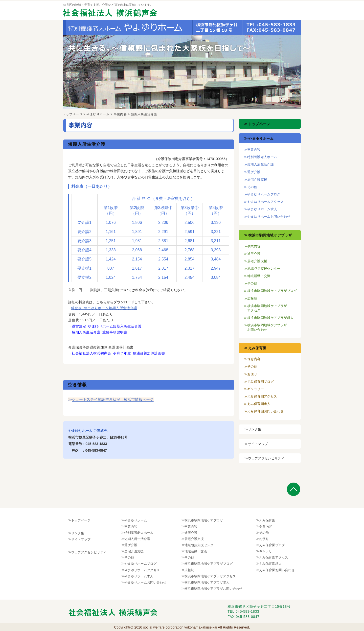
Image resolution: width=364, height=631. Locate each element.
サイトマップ (258, 444)
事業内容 (120, 114)
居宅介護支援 (257, 179)
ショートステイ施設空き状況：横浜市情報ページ (113, 399)
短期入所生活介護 (261, 164)
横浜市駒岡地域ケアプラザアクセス (210, 576)
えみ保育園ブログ (261, 382)
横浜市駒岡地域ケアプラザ (270, 235)
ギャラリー (256, 389)
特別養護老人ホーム (262, 157)
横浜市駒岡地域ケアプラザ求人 (270, 318)
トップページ (73, 114)
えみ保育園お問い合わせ (265, 411)
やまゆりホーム (98, 114)
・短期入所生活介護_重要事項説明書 (98, 332)
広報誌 (252, 298)
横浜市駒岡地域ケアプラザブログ (272, 291)
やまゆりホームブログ (264, 194)
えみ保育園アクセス (262, 396)
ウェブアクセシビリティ (266, 458)
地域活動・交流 (259, 276)
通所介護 (254, 172)
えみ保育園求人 (259, 404)
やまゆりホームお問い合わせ (269, 217)
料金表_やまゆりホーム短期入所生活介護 (104, 308)
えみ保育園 (257, 348)
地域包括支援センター (264, 269)
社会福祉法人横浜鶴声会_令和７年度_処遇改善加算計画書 (118, 353)
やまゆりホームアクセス (265, 202)
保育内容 (254, 359)
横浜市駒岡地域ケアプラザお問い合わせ (213, 589)
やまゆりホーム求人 (262, 209)
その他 (252, 187)
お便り (252, 374)
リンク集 (255, 429)
